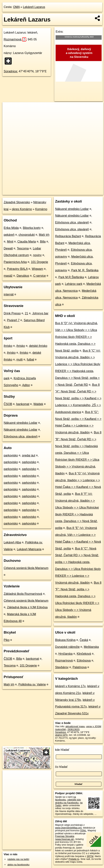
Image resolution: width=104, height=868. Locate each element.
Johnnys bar (40, 313)
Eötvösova (84, 661)
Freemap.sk (60, 192)
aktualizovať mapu (75, 726)
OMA (16, 7)
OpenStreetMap (41, 192)
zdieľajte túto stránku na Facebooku (68, 801)
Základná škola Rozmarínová (23, 594)
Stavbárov (62, 667)
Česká (84, 640)
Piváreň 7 (13, 320)
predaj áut (29, 455)
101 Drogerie (40, 262)
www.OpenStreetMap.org (68, 828)
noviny (37, 255)
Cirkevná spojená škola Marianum (26, 568)
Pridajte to (74, 859)
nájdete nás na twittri (18, 859)
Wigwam (37, 269)
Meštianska (91, 647)
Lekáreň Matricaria (29, 549)
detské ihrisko (38, 346)
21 (27, 313)
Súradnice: (11, 71)
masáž (8, 276)
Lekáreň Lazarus (34, 7)
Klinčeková (84, 654)
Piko (7, 640)
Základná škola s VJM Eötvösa (27, 607)
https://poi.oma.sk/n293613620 (87, 192)
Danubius (23, 276)
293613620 (73, 729)
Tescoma (23, 248)
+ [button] (9, 108)
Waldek (38, 404)
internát (9, 294)
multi (19, 360)
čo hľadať (61, 767)
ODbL (83, 830)
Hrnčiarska (65, 654)
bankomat (23, 404)
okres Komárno (22, 209)
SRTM (90, 856)
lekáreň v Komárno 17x (70, 686)
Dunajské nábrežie (67, 647)
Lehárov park (74, 284)
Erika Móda (11, 228)
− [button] (9, 114)
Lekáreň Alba (12, 542)
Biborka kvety (32, 228)
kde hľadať (62, 750)
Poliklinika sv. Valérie (32, 684)
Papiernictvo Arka (15, 262)
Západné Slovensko (17, 202)
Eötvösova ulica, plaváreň (21, 437)
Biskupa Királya (65, 640)
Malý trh (44, 235)
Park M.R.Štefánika (71, 277)
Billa (43, 242)
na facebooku (65, 798)
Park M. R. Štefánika (85, 270)
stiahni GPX (61, 735)
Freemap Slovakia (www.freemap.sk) (65, 838)
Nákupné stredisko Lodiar (20, 423)
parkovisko (11, 455)
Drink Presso (12, 313)
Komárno (41, 209)
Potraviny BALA (17, 269)
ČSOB (8, 404)
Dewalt (8, 248)
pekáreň (9, 235)
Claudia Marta (27, 242)
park (7, 378)
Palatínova (80, 667)
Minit (10, 242)
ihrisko (8, 346)
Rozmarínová (15, 39)
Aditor (26, 385)
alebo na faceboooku (18, 865)
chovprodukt (27, 235)
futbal (30, 360)
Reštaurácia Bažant (68, 236)
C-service (39, 276)
